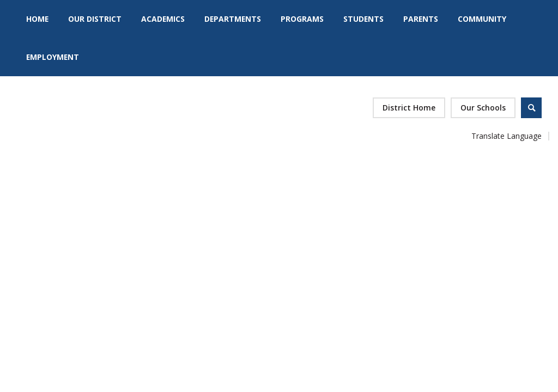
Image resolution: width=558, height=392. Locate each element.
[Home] (37, 19)
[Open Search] (531, 108)
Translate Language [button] (507, 136)
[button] (483, 108)
